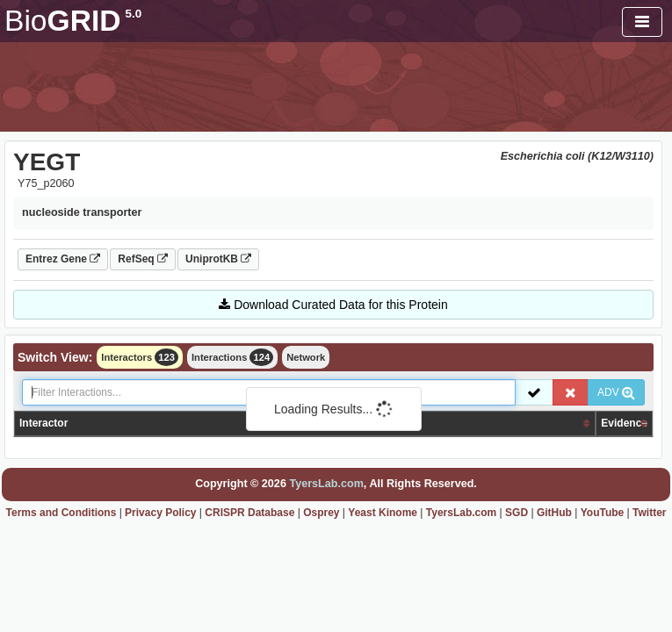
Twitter (649, 513)
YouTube (603, 513)
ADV (616, 392)
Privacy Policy (160, 513)
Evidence (624, 423)
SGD (517, 513)
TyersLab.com (326, 484)
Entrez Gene (63, 259)
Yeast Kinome (383, 513)
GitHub (554, 513)
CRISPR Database (249, 513)
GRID (73, 21)
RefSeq (143, 259)
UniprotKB (218, 259)
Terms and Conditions (61, 513)
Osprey (321, 513)
